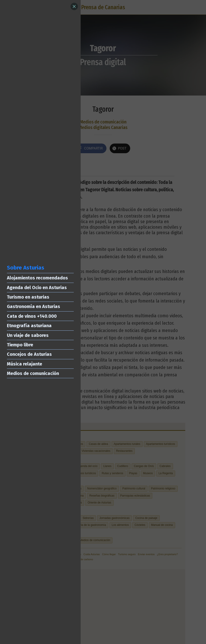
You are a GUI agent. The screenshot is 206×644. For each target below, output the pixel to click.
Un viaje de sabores (28, 335)
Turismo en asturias (28, 297)
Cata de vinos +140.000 (32, 316)
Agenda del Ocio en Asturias (37, 288)
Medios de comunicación (33, 373)
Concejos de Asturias (29, 354)
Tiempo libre (20, 345)
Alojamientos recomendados (37, 278)
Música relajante (25, 364)
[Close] (74, 6)
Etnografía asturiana (29, 326)
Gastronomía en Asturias (34, 306)
